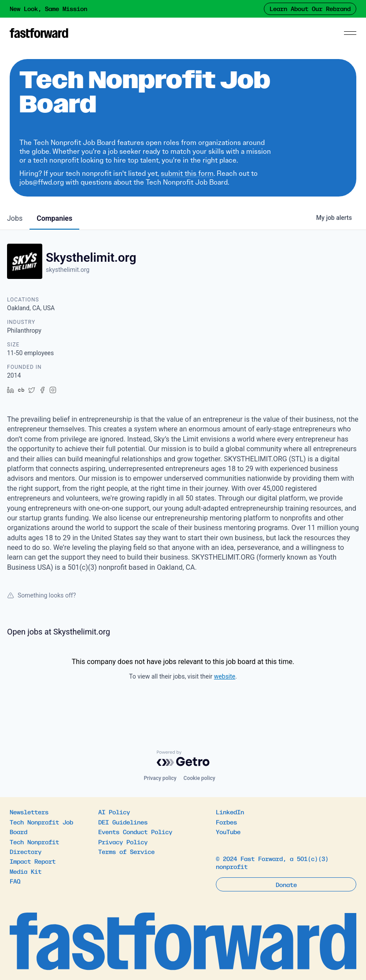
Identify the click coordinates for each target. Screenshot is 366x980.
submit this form (187, 173)
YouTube (228, 832)
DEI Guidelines (123, 822)
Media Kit (26, 871)
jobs (15, 218)
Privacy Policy (123, 842)
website (225, 676)
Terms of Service (126, 851)
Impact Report (33, 861)
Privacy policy (160, 778)
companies (54, 218)
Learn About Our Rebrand (310, 8)
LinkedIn (230, 812)
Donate (286, 884)
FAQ (15, 881)
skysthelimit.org (68, 270)
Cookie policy (200, 778)
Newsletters (29, 812)
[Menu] (350, 33)
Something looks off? (41, 595)
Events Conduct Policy (135, 832)
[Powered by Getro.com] (183, 758)
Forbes (226, 822)
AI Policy (114, 812)
